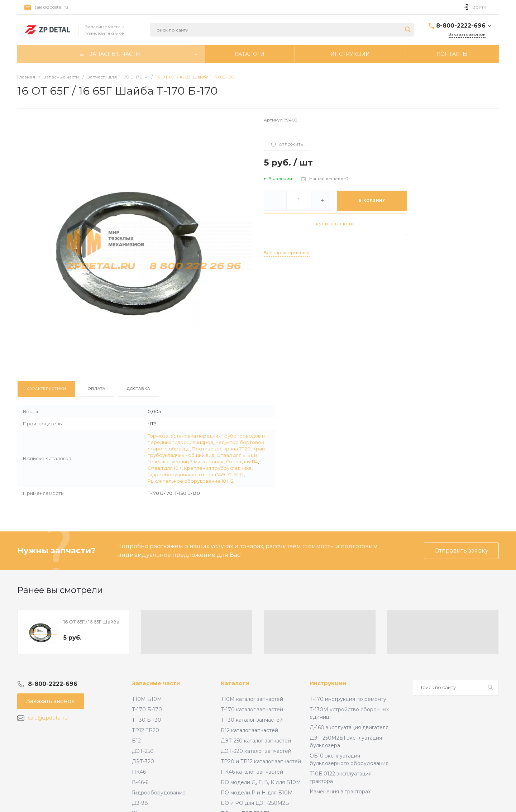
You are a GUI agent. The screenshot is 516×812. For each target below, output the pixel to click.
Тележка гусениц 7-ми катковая (186, 462)
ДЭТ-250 (143, 751)
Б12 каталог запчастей (249, 730)
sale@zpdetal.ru (51, 7)
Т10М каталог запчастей (252, 699)
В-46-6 (140, 782)
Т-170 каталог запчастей (252, 710)
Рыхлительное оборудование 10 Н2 (191, 481)
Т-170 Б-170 (147, 710)
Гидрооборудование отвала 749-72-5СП (196, 474)
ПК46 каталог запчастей (252, 772)
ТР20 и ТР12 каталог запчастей (261, 761)
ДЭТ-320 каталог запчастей (256, 751)
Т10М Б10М (147, 699)
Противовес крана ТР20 (221, 449)
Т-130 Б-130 (147, 720)
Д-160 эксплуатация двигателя (349, 727)
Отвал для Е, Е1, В (237, 455)
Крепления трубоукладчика (218, 468)
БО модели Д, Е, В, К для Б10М (261, 782)
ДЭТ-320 (143, 761)
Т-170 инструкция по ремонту (348, 699)
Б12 (136, 741)
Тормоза (158, 436)
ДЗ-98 (140, 803)
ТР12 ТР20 (145, 730)
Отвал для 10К (165, 468)
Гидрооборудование (159, 793)
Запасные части (156, 683)
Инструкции (328, 683)
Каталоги (235, 683)
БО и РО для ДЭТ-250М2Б (255, 803)
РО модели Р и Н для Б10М (257, 793)
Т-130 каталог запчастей (252, 720)
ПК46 (139, 772)
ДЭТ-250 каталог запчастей (256, 741)
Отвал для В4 (242, 462)
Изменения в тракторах (340, 792)
